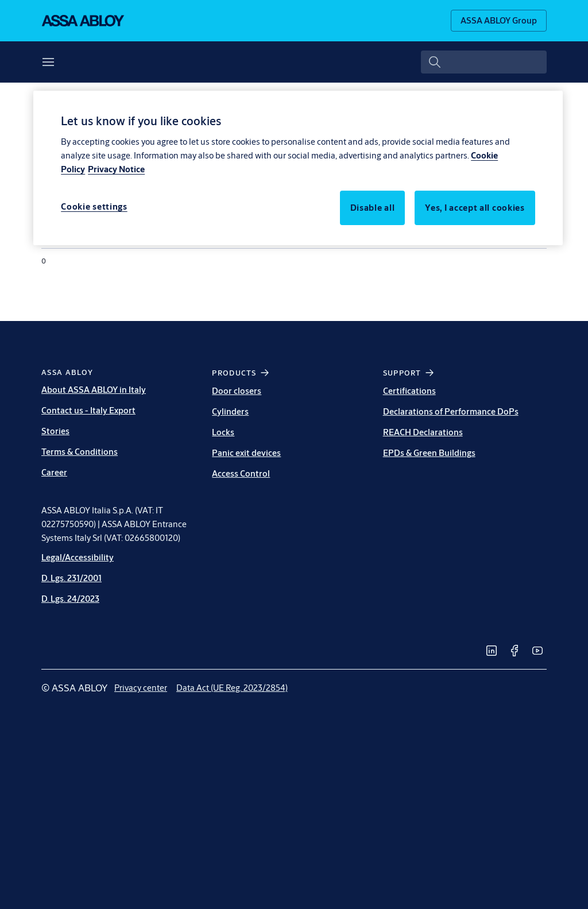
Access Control (241, 473)
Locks (223, 432)
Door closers (237, 391)
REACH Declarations (423, 432)
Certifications (409, 391)
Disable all (373, 208)
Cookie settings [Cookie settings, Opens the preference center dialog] (94, 206)
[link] (492, 651)
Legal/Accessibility (78, 557)
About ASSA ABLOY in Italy (94, 390)
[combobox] (484, 62)
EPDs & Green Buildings (429, 453)
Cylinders (230, 411)
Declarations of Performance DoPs (451, 411)
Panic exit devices (246, 453)
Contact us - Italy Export (88, 410)
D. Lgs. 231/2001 (71, 578)
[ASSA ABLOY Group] (499, 21)
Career (54, 472)
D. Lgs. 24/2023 (70, 599)
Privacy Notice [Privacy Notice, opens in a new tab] (116, 169)
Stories (55, 431)
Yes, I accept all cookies (475, 208)
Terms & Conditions (80, 452)
